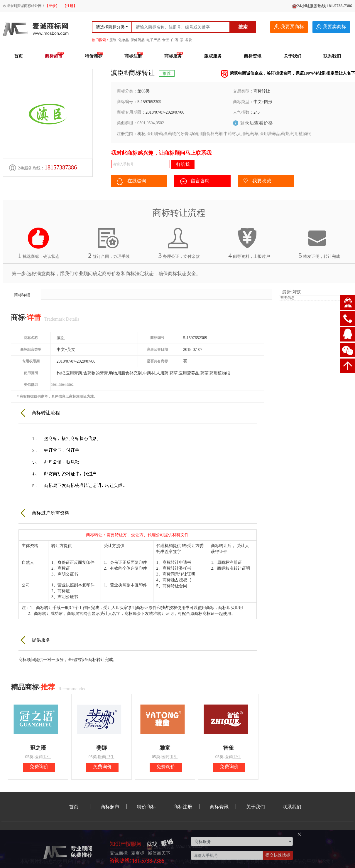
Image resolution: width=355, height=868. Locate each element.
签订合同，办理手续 (109, 243)
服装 (113, 40)
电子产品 (153, 40)
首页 (18, 56)
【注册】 (70, 6)
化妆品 (124, 40)
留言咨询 (195, 181)
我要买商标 (289, 27)
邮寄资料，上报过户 (249, 243)
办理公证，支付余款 (179, 243)
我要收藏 (257, 181)
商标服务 (173, 56)
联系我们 (332, 56)
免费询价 (39, 767)
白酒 (175, 40)
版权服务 (213, 56)
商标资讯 (253, 56)
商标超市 (54, 56)
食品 (166, 40)
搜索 (243, 27)
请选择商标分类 (110, 27)
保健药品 (138, 40)
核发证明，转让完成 (319, 243)
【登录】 (52, 6)
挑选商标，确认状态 (39, 243)
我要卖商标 (331, 27)
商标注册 (133, 56)
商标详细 (22, 295)
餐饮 (189, 40)
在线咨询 (131, 181)
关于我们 (293, 56)
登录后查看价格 (256, 123)
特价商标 (94, 56)
